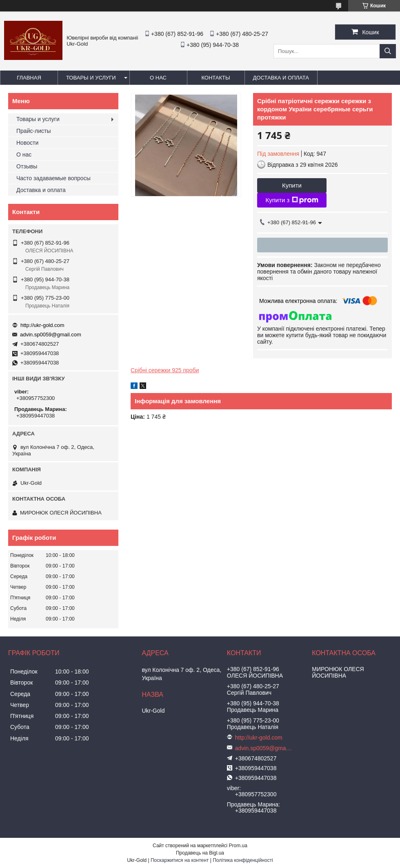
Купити (292, 185)
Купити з (292, 200)
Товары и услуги (91, 78)
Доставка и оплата (281, 78)
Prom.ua (238, 846)
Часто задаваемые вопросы (53, 178)
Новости (27, 143)
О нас (158, 78)
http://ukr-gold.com (42, 325)
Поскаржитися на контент (180, 860)
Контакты (216, 78)
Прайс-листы (34, 131)
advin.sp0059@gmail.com (51, 335)
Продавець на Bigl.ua (200, 853)
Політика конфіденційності (243, 860)
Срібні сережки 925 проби (165, 370)
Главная (29, 78)
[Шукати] (388, 51)
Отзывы (27, 166)
